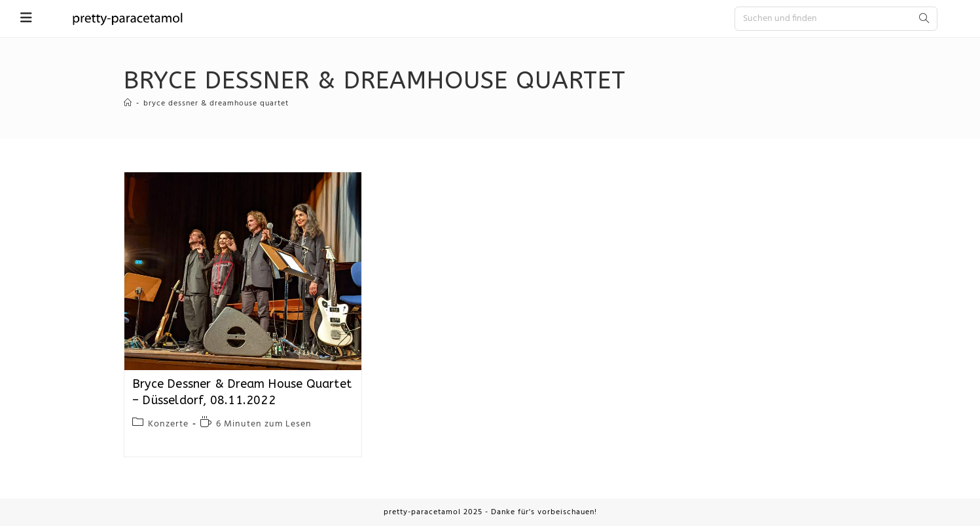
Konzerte (168, 424)
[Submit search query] (924, 19)
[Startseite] (128, 103)
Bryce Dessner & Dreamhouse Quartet (216, 103)
